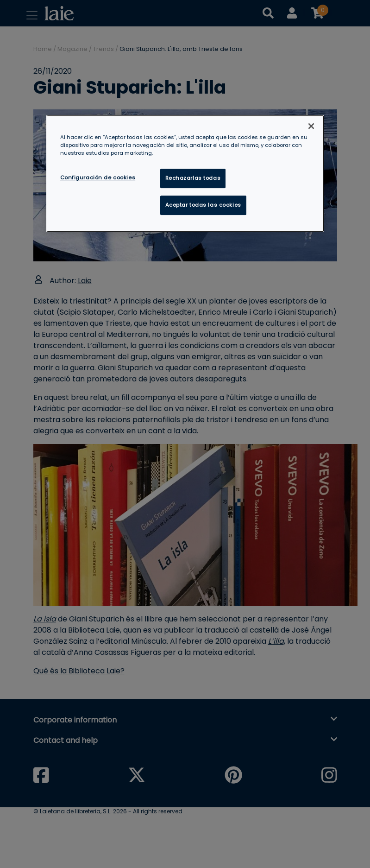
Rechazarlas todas (193, 178)
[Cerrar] (311, 126)
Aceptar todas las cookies (203, 205)
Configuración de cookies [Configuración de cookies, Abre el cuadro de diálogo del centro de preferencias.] (98, 177)
